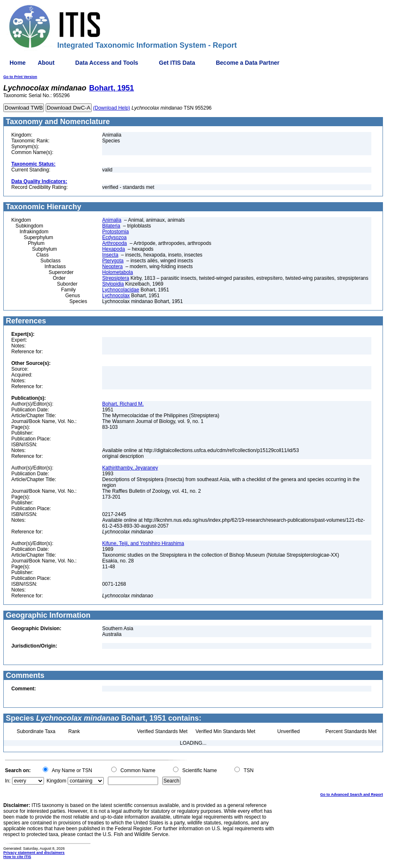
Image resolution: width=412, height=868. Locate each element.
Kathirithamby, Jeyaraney (130, 468)
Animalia (112, 220)
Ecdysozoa (114, 237)
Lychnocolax (116, 296)
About (46, 63)
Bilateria (111, 226)
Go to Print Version (20, 77)
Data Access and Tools (107, 63)
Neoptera (112, 267)
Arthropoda (114, 243)
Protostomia (115, 232)
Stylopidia (113, 284)
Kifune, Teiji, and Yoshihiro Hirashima (143, 543)
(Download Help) (111, 108)
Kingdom (56, 781)
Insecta (110, 255)
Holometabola (117, 272)
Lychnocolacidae (121, 290)
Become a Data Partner (247, 63)
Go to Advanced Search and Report (352, 795)
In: (8, 781)
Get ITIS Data (177, 63)
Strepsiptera (116, 278)
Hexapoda (113, 249)
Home (18, 63)
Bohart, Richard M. (123, 404)
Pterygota (113, 261)
